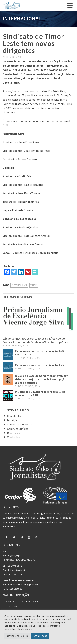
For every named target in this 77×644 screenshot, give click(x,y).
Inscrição (13, 420)
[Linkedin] (21, 272)
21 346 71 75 (30, 560)
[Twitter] (14, 272)
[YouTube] (29, 537)
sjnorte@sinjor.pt (17, 570)
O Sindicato (14, 416)
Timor (34, 285)
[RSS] (36, 537)
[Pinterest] (28, 272)
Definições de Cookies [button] (17, 636)
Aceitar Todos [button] (40, 636)
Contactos (14, 437)
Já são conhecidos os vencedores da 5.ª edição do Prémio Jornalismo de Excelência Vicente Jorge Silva (35, 340)
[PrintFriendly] (35, 272)
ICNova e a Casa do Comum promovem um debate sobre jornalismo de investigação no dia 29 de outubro (43, 379)
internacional (19, 285)
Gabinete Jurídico (18, 429)
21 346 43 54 (17, 560)
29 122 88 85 (17, 589)
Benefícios (14, 433)
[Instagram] (21, 537)
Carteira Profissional (20, 424)
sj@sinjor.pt (15, 555)
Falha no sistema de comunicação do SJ (40, 365)
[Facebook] (7, 272)
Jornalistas (11, 606)
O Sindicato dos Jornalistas (21, 601)
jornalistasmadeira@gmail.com (24, 585)
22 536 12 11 (17, 574)
